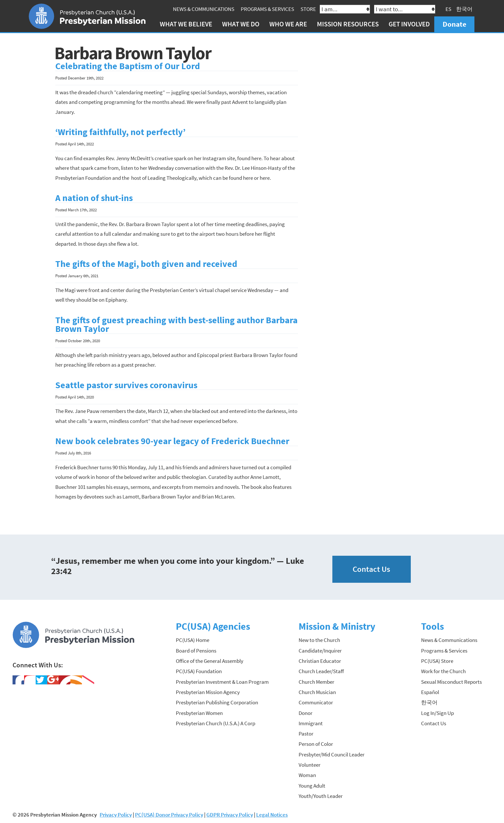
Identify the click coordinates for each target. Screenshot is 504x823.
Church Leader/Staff (321, 671)
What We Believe (186, 24)
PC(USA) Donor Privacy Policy (169, 815)
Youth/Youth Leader (321, 796)
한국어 (465, 9)
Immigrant (311, 723)
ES (449, 9)
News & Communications (204, 9)
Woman (307, 775)
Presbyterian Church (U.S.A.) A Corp (216, 723)
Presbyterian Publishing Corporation (217, 702)
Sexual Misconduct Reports (451, 681)
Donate (455, 24)
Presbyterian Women (199, 713)
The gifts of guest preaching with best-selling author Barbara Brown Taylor (176, 324)
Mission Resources (348, 24)
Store (309, 9)
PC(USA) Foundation (199, 671)
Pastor (306, 734)
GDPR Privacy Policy (230, 815)
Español (430, 692)
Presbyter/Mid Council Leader (332, 754)
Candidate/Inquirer (320, 650)
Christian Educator (320, 661)
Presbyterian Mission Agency (208, 692)
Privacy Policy (116, 815)
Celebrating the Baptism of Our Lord (128, 66)
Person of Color (316, 744)
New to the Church (319, 640)
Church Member (316, 681)
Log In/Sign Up (437, 713)
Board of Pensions (196, 650)
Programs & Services (268, 9)
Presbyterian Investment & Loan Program (222, 681)
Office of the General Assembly (210, 661)
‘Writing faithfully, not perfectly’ (120, 132)
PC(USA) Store (437, 661)
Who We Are (288, 24)
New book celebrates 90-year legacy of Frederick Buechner (172, 441)
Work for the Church (443, 671)
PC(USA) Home (193, 640)
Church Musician (317, 692)
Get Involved (410, 24)
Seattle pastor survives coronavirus (126, 385)
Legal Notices (272, 815)
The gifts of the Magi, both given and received (146, 264)
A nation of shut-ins (94, 198)
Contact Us (371, 569)
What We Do (241, 24)
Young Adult (312, 785)
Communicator (316, 702)
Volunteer (310, 765)
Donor (306, 713)
